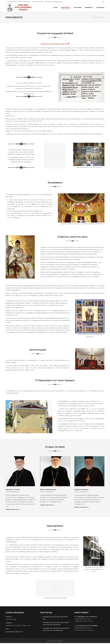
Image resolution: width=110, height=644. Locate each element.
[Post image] (41, 616)
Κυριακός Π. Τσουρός (13, 489)
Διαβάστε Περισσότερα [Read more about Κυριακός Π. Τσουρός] (13, 509)
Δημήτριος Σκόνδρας (81, 489)
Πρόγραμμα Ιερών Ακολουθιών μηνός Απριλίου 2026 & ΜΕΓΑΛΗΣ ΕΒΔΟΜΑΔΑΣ (56, 623)
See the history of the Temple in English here (55, 44)
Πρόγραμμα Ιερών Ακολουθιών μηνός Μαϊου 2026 (55, 618)
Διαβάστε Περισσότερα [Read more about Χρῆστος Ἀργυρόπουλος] (47, 505)
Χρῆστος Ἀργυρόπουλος (48, 489)
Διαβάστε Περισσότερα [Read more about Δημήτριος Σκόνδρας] (82, 507)
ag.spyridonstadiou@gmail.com (54, 2)
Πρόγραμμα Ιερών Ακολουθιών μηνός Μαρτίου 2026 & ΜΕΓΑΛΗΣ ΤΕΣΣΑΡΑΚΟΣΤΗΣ (56, 629)
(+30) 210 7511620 (38, 2)
